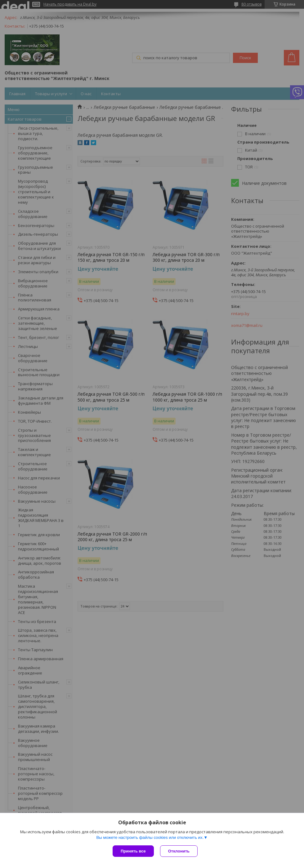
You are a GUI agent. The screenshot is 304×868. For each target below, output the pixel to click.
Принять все (133, 851)
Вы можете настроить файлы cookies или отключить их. (150, 837)
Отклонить (179, 851)
